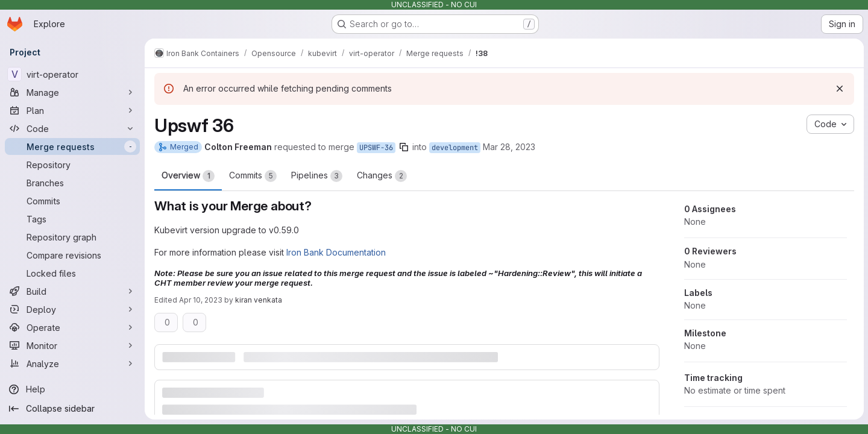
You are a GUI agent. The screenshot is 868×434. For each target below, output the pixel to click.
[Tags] (72, 219)
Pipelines (317, 176)
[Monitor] (72, 345)
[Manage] (72, 92)
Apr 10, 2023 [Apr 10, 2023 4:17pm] (201, 300)
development (455, 148)
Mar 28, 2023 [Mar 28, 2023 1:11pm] (509, 147)
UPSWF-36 (376, 148)
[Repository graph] (72, 237)
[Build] (72, 291)
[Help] (72, 389)
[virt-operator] (72, 74)
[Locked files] (72, 273)
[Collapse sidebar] (72, 409)
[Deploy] (72, 309)
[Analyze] (72, 363)
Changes (382, 176)
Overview (188, 176)
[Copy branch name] (404, 147)
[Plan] (72, 110)
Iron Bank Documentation (336, 252)
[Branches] (72, 183)
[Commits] (72, 201)
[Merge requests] (72, 146)
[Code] (72, 128)
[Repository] (72, 165)
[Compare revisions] (72, 255)
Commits (253, 176)
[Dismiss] (839, 89)
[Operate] (72, 327)
